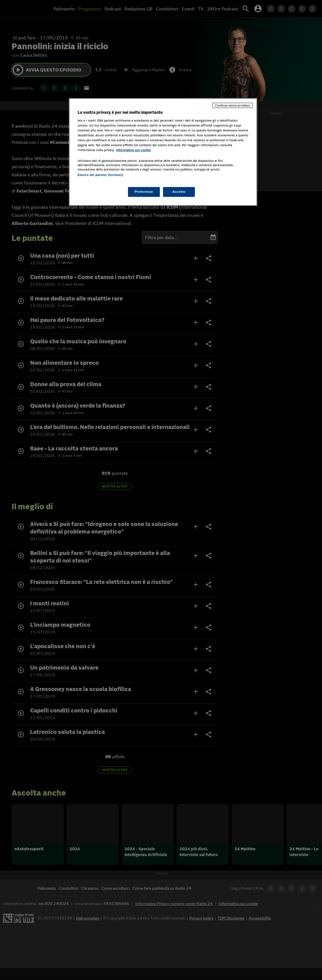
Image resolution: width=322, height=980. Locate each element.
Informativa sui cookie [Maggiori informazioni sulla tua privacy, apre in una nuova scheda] (133, 150)
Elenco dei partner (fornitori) (100, 175)
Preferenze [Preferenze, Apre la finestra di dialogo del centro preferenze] (144, 192)
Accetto (179, 192)
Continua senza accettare (233, 105)
